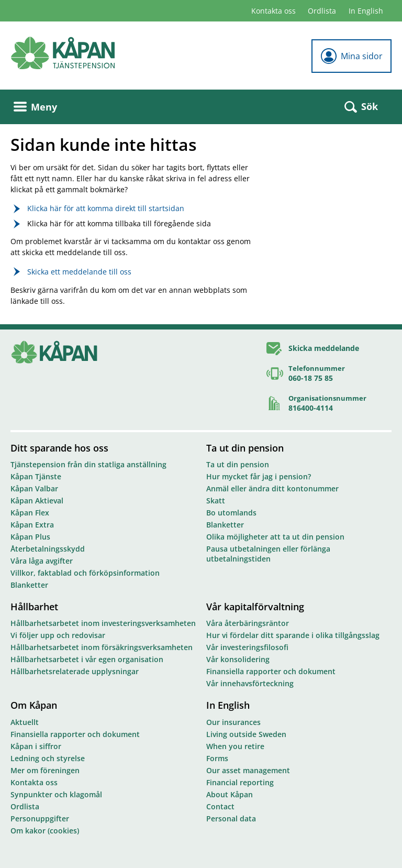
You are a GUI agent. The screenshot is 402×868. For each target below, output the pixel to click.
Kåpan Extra (32, 525)
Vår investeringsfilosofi (247, 647)
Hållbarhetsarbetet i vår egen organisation (87, 659)
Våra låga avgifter (42, 561)
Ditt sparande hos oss (59, 448)
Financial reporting (240, 782)
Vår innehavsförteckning (250, 683)
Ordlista (322, 11)
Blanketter (29, 585)
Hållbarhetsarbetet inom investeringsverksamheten (103, 623)
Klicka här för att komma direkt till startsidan (106, 208)
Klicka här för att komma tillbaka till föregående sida (119, 223)
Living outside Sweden (246, 734)
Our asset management (248, 770)
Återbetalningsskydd (48, 549)
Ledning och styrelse (48, 758)
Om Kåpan (34, 705)
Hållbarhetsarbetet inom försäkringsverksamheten (102, 647)
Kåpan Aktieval (37, 501)
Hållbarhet (34, 607)
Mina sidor (351, 56)
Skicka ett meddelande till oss (79, 272)
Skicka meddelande (324, 348)
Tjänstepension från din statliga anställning (88, 464)
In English (366, 11)
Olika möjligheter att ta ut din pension (275, 537)
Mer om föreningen (45, 770)
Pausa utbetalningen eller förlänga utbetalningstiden (268, 554)
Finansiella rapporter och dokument (271, 671)
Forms (217, 758)
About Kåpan (230, 794)
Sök (361, 106)
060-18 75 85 (311, 378)
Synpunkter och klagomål (56, 794)
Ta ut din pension (245, 448)
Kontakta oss (273, 11)
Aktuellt (25, 722)
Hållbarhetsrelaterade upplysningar (75, 671)
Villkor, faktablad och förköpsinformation (85, 573)
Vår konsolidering (238, 659)
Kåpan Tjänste (36, 476)
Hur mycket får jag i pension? (259, 476)
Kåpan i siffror (36, 746)
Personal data (231, 818)
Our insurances (233, 722)
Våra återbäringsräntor (248, 623)
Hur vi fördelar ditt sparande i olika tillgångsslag (293, 635)
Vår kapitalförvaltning (255, 607)
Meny (35, 107)
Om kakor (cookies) (45, 831)
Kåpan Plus (30, 537)
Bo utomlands (231, 513)
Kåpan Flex (30, 513)
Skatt (216, 501)
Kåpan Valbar (34, 488)
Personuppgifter (40, 818)
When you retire (235, 746)
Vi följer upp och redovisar (58, 635)
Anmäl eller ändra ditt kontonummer (272, 488)
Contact (220, 806)
